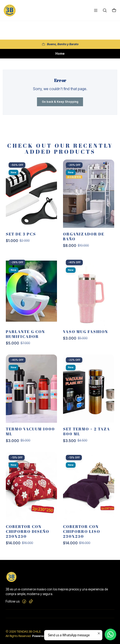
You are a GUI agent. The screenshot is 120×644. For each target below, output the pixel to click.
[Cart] (114, 10)
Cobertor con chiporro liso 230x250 (82, 534)
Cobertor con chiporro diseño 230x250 (28, 534)
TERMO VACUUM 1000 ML (30, 435)
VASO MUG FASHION (85, 335)
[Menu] (96, 10)
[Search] (105, 10)
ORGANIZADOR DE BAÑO (84, 239)
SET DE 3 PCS (21, 237)
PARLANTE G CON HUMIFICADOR (25, 337)
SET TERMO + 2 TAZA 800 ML (87, 435)
